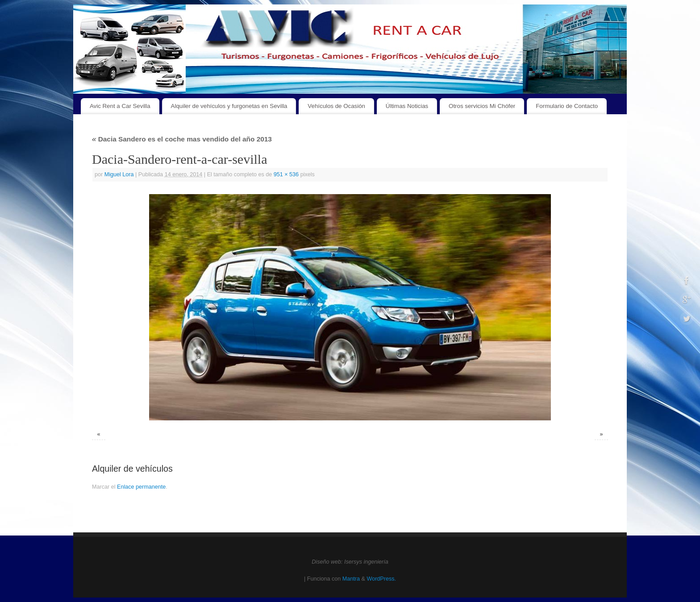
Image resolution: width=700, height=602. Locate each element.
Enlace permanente (141, 487)
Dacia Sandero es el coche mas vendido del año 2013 (182, 139)
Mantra (351, 579)
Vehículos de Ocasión (336, 106)
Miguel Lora (119, 174)
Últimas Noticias (407, 106)
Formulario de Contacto (567, 106)
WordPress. (381, 579)
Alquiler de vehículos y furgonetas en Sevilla (229, 106)
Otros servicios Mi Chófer (482, 106)
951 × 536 (286, 174)
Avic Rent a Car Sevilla (120, 106)
